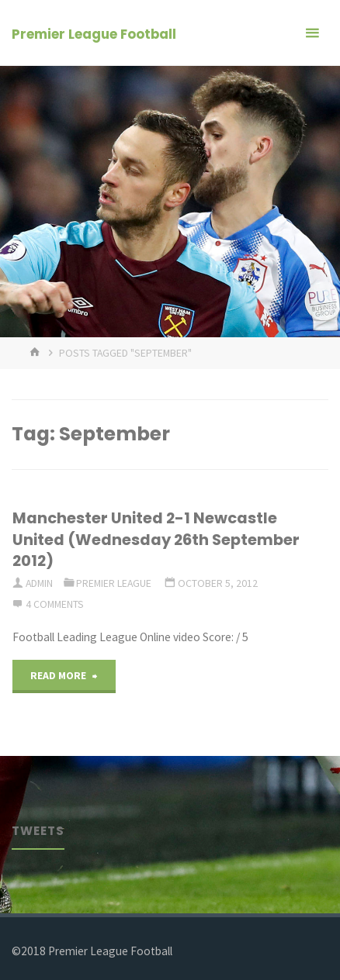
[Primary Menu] (312, 33)
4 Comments (55, 604)
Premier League (114, 583)
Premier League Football (94, 34)
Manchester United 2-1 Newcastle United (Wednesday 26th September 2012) (156, 539)
